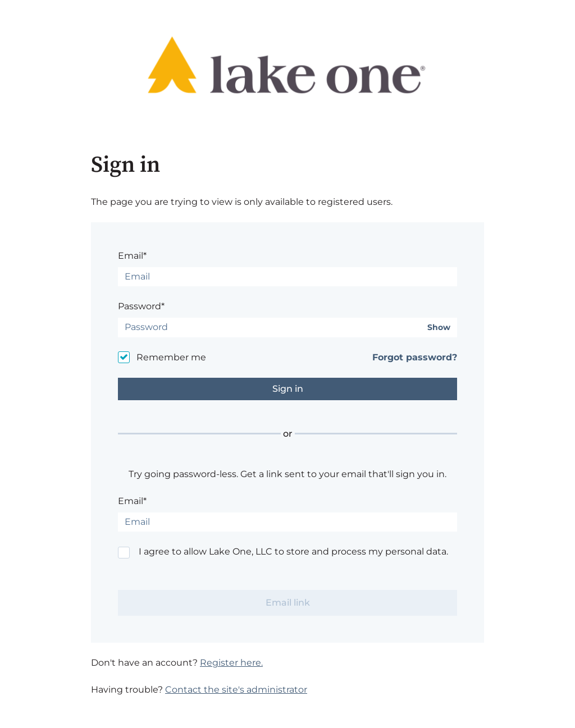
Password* (141, 306)
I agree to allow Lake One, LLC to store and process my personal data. (293, 551)
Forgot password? (415, 357)
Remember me (171, 357)
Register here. (231, 663)
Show (439, 328)
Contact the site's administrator (236, 690)
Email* (132, 256)
